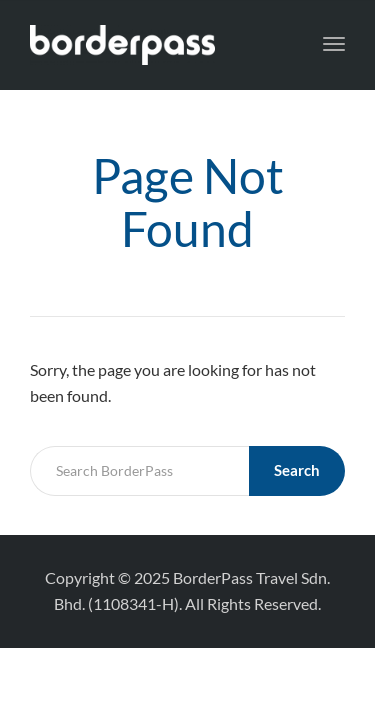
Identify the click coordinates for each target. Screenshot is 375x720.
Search (297, 470)
